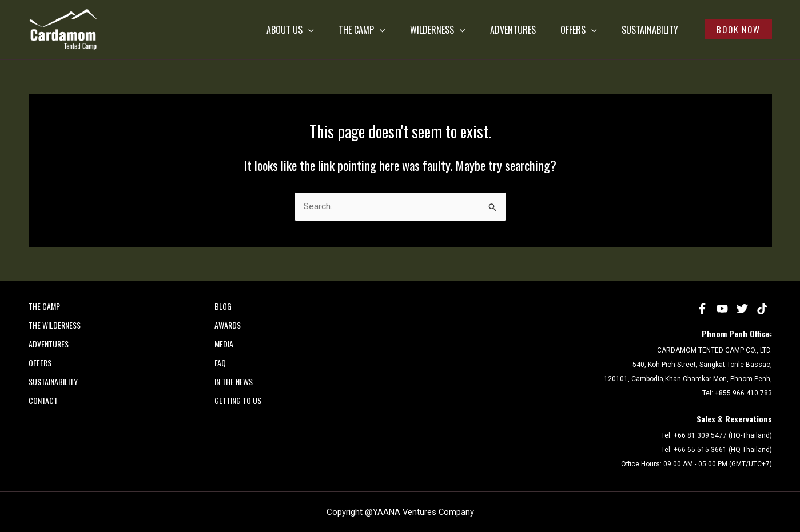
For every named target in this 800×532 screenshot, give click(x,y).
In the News (234, 381)
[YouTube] (722, 309)
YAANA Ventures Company (423, 512)
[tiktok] (762, 309)
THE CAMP (305, 30)
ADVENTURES (475, 30)
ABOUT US (223, 30)
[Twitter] (742, 309)
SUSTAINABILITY (631, 30)
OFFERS (550, 30)
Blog (223, 306)
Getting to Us (238, 400)
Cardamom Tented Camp (31, 51)
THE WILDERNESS (55, 325)
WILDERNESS (390, 30)
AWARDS (228, 325)
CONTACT (43, 400)
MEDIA (224, 344)
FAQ (220, 363)
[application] (241, 30)
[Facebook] (702, 309)
